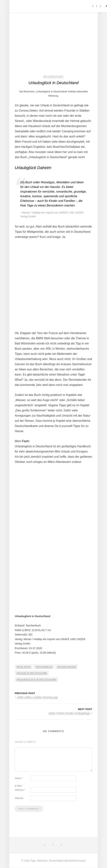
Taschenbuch (44, 667)
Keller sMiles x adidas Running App (36, 697)
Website (19, 798)
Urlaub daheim (67, 667)
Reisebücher (54, 77)
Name (19, 778)
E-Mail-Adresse (20, 788)
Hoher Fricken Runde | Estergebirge (70, 713)
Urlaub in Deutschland (32, 673)
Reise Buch (24, 667)
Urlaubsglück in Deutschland (37, 679)
